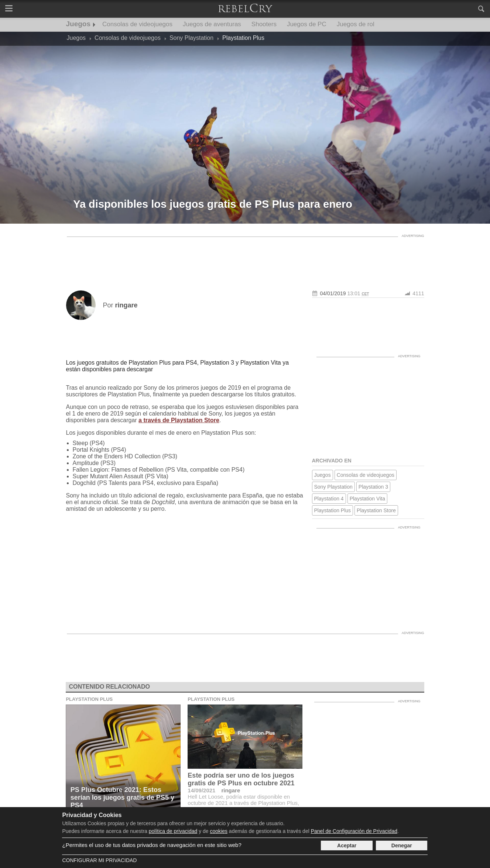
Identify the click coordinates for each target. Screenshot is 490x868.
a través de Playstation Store (179, 420)
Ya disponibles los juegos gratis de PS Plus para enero (213, 204)
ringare (231, 790)
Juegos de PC (307, 24)
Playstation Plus (333, 510)
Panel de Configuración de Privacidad (354, 831)
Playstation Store (376, 510)
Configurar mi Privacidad (99, 860)
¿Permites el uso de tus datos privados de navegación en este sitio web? (152, 845)
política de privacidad (173, 831)
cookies (219, 831)
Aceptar (347, 845)
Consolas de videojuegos (137, 24)
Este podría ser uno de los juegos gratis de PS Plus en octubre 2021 (241, 779)
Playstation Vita (367, 499)
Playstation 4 (329, 499)
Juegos (78, 24)
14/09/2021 (201, 790)
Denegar (402, 845)
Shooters (264, 24)
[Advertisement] (245, 257)
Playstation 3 (373, 487)
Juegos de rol (356, 24)
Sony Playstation (333, 487)
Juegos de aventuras (212, 24)
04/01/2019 (333, 293)
